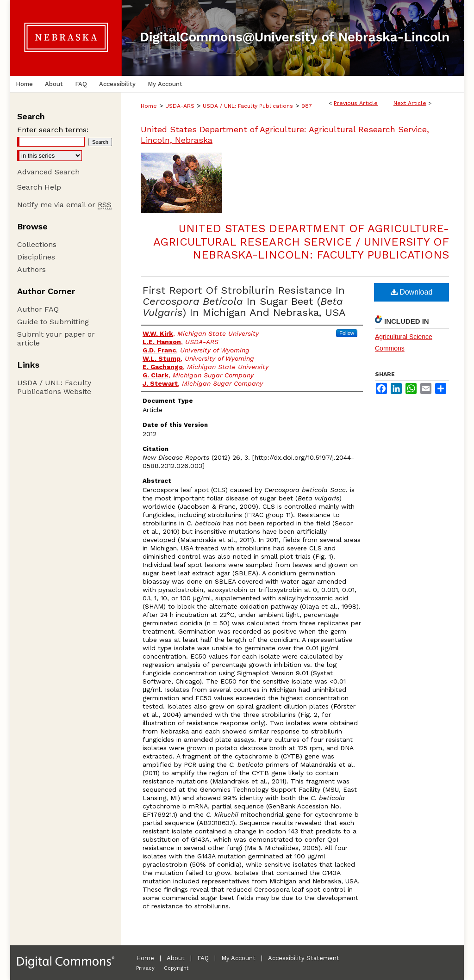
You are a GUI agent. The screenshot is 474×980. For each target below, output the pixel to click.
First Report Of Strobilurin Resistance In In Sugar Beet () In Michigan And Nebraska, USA (244, 301)
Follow (347, 333)
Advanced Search (48, 172)
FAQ (203, 958)
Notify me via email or (64, 205)
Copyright (176, 968)
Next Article (410, 103)
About (176, 958)
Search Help (39, 187)
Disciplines (36, 257)
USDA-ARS (180, 106)
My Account (238, 958)
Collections (37, 244)
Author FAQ (38, 309)
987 (307, 106)
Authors (31, 269)
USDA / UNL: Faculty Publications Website (54, 387)
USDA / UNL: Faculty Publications (248, 106)
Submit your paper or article (56, 339)
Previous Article (356, 103)
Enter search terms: (53, 130)
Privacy (145, 968)
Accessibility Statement (304, 958)
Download (412, 292)
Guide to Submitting (53, 322)
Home (149, 106)
